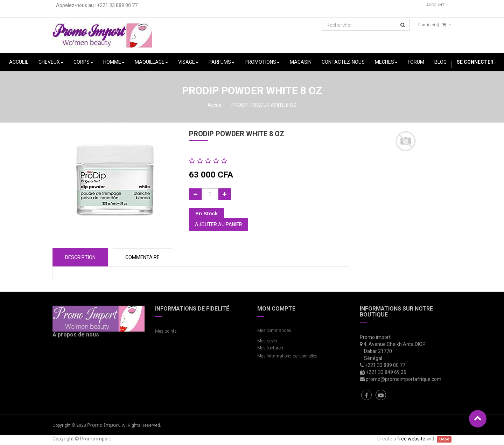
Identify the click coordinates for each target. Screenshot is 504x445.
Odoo (444, 439)
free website (411, 439)
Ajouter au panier (219, 224)
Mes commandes (274, 330)
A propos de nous (76, 335)
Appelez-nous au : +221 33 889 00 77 (97, 5)
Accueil (216, 105)
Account (437, 5)
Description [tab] (80, 257)
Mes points (166, 331)
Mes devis (267, 341)
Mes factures (270, 348)
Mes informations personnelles (288, 356)
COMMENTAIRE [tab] (142, 257)
